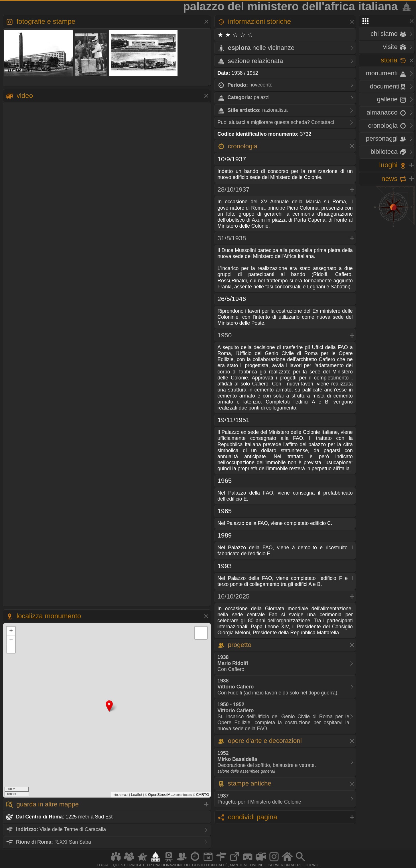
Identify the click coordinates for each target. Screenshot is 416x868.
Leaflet (137, 795)
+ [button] (11, 631)
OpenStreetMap (161, 795)
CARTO (203, 795)
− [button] (11, 640)
